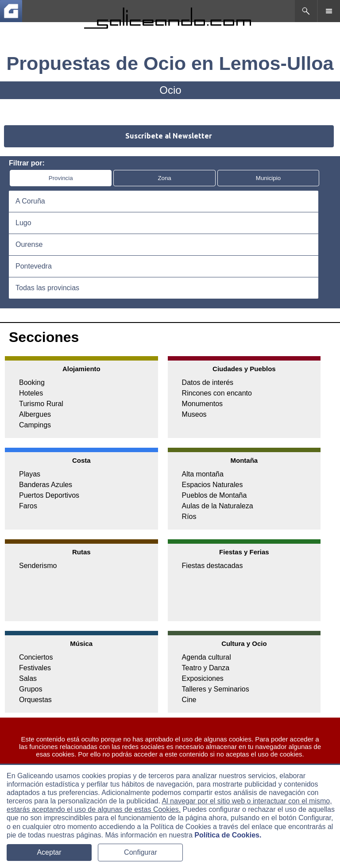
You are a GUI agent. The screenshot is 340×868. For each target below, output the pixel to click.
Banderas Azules (46, 485)
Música (81, 643)
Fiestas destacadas (212, 566)
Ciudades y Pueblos (244, 369)
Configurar (141, 852)
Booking (32, 382)
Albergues (35, 414)
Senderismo (38, 566)
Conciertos (36, 657)
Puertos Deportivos (49, 495)
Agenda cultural (207, 657)
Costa (81, 460)
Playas (30, 474)
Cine (189, 700)
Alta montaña (203, 474)
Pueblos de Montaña (214, 495)
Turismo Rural (41, 404)
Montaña (244, 460)
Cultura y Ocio (244, 643)
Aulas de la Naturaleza (218, 506)
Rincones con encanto (217, 393)
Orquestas (35, 700)
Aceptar (49, 852)
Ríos (189, 517)
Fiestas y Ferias (244, 552)
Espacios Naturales (212, 485)
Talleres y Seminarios (216, 689)
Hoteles (31, 393)
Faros (28, 506)
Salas (28, 678)
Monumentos (203, 404)
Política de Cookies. (228, 835)
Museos (194, 414)
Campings (35, 425)
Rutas (81, 552)
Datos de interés (208, 382)
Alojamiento (81, 369)
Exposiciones (203, 678)
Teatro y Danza (206, 668)
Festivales (35, 668)
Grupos (31, 689)
